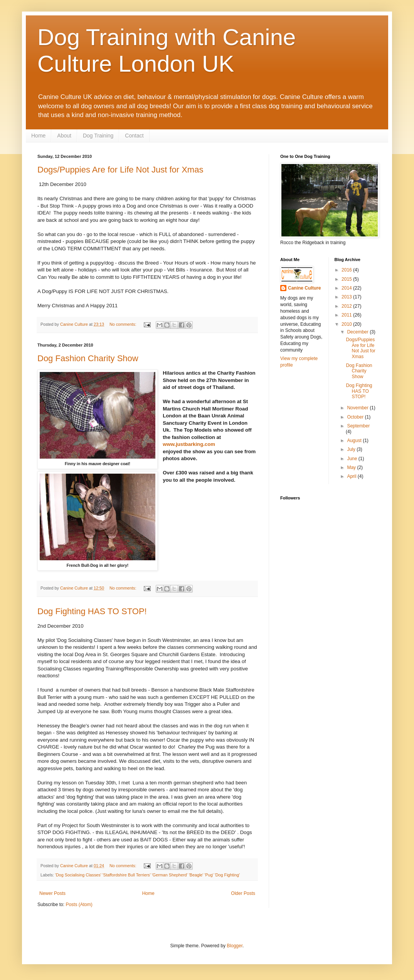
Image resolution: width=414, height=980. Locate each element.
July (352, 449)
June (353, 459)
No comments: (124, 324)
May (352, 467)
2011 (347, 315)
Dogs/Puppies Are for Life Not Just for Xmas (120, 170)
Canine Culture (304, 288)
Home (38, 136)
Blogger (235, 946)
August (355, 441)
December (358, 332)
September (358, 426)
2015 (347, 279)
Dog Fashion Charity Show (88, 358)
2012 (347, 306)
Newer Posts (52, 893)
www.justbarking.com (189, 444)
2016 (347, 270)
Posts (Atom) (79, 905)
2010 (347, 324)
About (64, 136)
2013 (347, 297)
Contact (134, 136)
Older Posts (243, 893)
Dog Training (98, 136)
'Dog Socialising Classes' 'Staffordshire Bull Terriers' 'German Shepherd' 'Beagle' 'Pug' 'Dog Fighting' (147, 875)
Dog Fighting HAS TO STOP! (92, 611)
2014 (347, 288)
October (356, 417)
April (352, 476)
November (358, 408)
